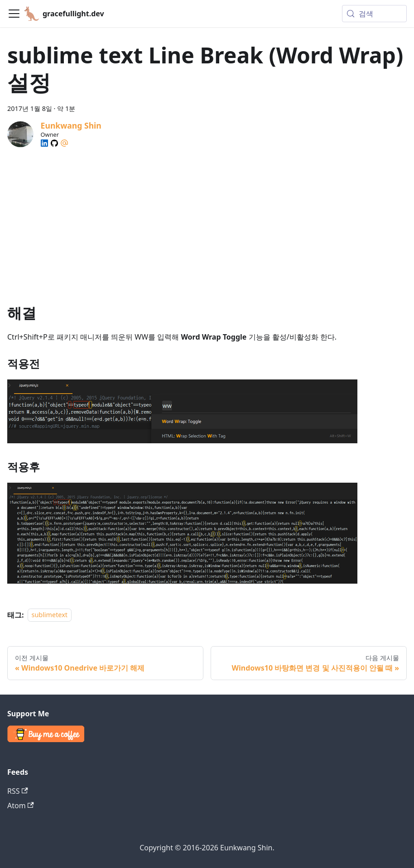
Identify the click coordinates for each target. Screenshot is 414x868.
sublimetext (50, 615)
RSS (18, 791)
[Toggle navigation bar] (14, 14)
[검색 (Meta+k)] (374, 14)
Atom (21, 806)
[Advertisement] (207, 218)
